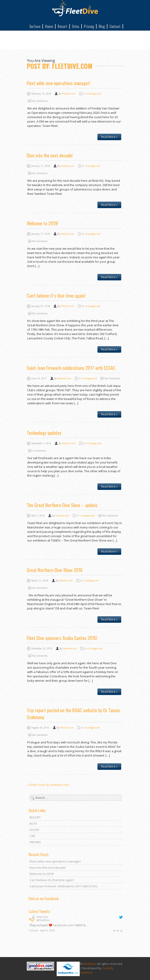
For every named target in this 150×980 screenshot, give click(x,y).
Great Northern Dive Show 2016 (55, 570)
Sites (76, 26)
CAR (32, 836)
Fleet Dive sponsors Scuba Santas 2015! (62, 638)
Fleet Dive (42, 917)
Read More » (109, 137)
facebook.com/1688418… (70, 925)
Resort (62, 26)
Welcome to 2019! (42, 223)
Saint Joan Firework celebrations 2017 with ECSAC (71, 368)
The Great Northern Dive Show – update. (62, 505)
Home (49, 26)
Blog (102, 26)
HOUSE (34, 830)
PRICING (35, 842)
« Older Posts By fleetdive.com (48, 785)
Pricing (89, 26)
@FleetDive (43, 920)
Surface (35, 26)
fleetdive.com (69, 94)
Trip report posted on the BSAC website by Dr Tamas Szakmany (73, 713)
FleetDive (90, 963)
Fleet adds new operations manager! (59, 83)
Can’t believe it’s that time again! (56, 295)
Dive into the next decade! (50, 155)
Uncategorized (94, 94)
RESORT (35, 817)
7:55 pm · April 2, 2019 (42, 930)
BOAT (33, 824)
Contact (115, 26)
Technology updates (44, 433)
